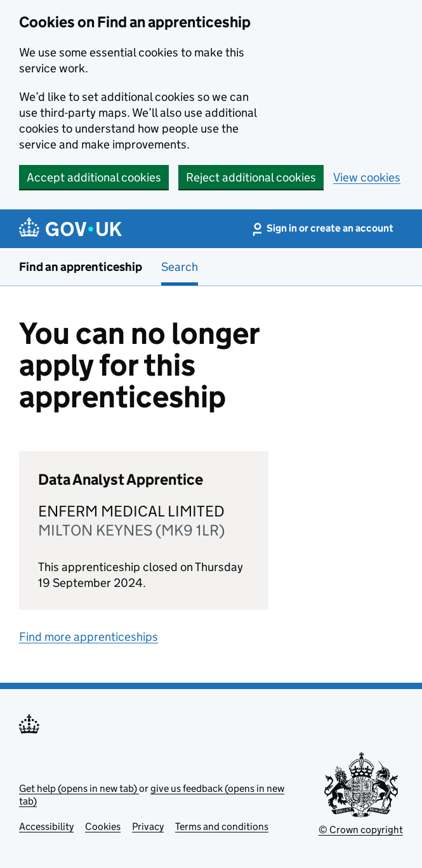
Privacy (148, 826)
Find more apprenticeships (89, 637)
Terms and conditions (222, 826)
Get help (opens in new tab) (79, 788)
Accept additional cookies (94, 177)
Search (180, 267)
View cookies (367, 177)
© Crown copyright (361, 830)
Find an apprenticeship (81, 267)
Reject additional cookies (251, 177)
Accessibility (46, 826)
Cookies (103, 826)
